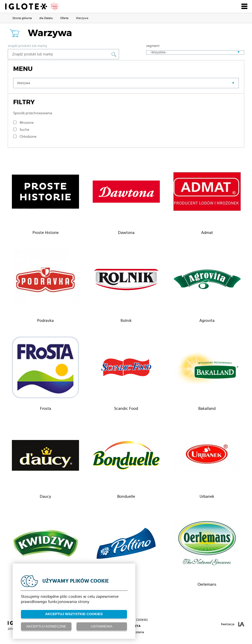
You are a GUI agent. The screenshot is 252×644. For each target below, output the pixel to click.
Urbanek (207, 496)
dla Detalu (46, 18)
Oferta (64, 18)
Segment (153, 46)
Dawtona (126, 233)
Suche (24, 130)
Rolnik (126, 321)
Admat (207, 233)
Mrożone (27, 123)
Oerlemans (207, 584)
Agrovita (207, 321)
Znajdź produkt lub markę (27, 46)
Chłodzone (28, 137)
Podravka (45, 321)
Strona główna (22, 18)
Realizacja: (233, 625)
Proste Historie (46, 233)
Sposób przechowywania (33, 113)
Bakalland (207, 409)
